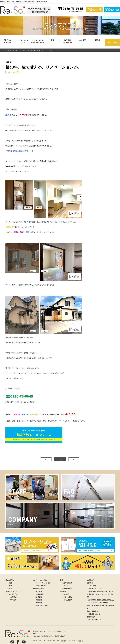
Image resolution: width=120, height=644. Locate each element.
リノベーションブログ (94, 589)
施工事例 (90, 583)
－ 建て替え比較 (67, 583)
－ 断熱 (9, 586)
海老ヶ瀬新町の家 (93, 611)
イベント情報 (112, 42)
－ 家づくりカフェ (40, 586)
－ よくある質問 (67, 600)
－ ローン (65, 586)
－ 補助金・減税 (67, 589)
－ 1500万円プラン (13, 600)
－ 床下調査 (38, 591)
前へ (46, 459)
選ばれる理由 (10, 580)
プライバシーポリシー (94, 620)
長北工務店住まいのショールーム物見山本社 (101, 607)
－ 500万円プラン (13, 594)
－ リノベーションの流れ (42, 583)
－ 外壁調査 (38, 597)
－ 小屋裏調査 (39, 594)
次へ (74, 459)
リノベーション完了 (14, 72)
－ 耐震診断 (38, 603)
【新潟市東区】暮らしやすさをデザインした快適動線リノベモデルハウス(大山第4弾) (101, 594)
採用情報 (91, 617)
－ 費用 (9, 589)
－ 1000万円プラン (13, 597)
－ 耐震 (9, 583)
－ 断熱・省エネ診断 (41, 605)
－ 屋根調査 (38, 600)
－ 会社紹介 (65, 594)
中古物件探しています (94, 614)
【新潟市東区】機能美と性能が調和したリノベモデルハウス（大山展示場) (101, 601)
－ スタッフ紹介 (67, 597)
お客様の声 (91, 580)
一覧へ (60, 459)
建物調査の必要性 (38, 589)
